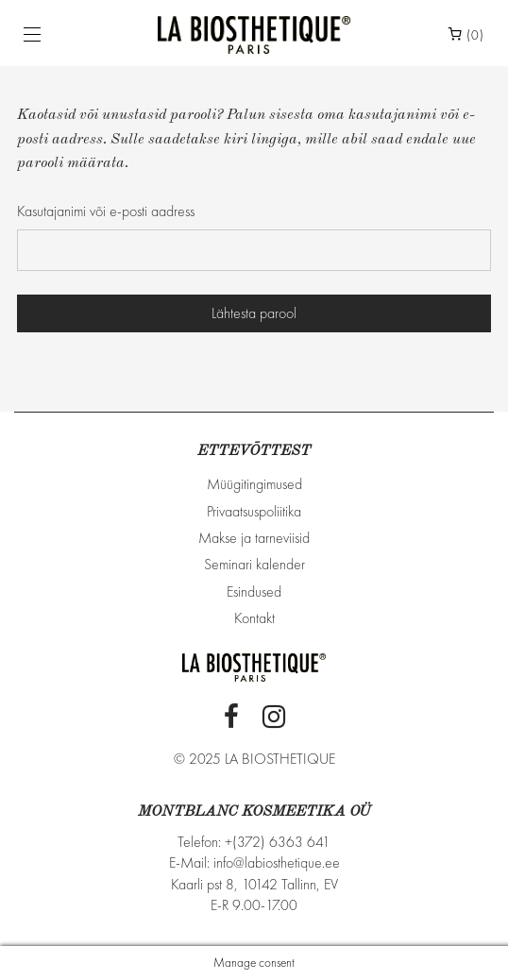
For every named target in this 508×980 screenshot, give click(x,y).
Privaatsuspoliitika (254, 511)
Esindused (254, 591)
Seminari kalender (254, 564)
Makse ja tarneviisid (254, 538)
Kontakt (254, 618)
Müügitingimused (254, 484)
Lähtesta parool (254, 313)
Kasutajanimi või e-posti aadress (106, 211)
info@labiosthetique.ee (277, 862)
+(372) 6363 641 (278, 842)
